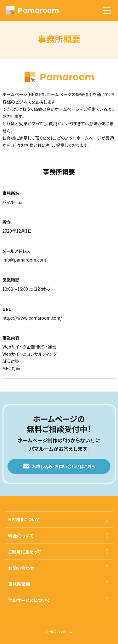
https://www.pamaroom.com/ (32, 318)
